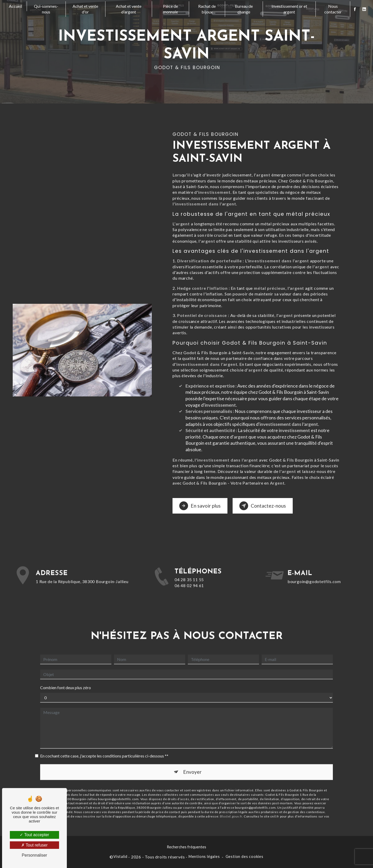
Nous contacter (333, 9)
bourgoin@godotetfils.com (314, 573)
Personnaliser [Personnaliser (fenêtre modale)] (34, 855)
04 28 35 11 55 (189, 588)
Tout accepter (34, 835)
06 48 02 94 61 (189, 593)
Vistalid (120, 856)
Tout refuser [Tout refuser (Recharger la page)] (34, 845)
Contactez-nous (263, 506)
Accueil (15, 6)
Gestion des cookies (245, 856)
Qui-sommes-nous (46, 9)
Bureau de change (244, 9)
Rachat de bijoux (207, 9)
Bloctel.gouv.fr (231, 808)
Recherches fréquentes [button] (187, 847)
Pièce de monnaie (170, 9)
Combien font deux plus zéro (66, 680)
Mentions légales (204, 856)
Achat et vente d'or (85, 9)
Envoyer (192, 764)
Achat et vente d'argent (129, 9)
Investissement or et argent (289, 9)
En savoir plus (200, 506)
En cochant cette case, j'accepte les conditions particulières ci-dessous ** (104, 748)
